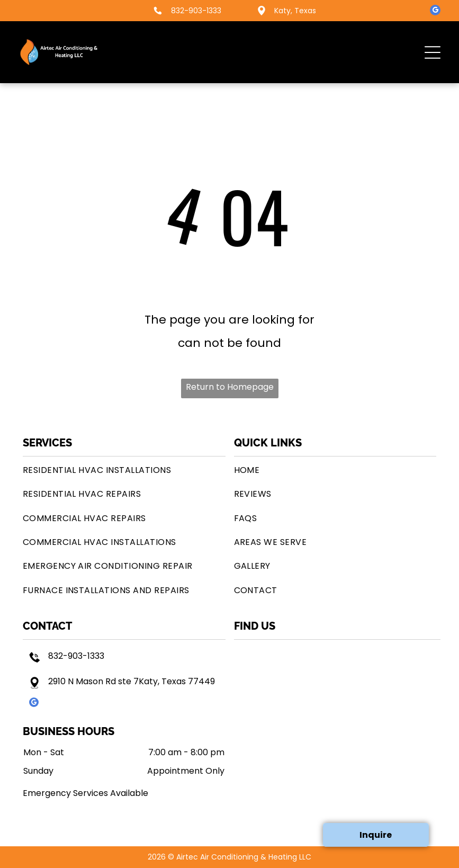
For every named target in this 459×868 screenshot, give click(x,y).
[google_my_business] (435, 11)
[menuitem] (124, 470)
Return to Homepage (230, 387)
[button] (433, 52)
